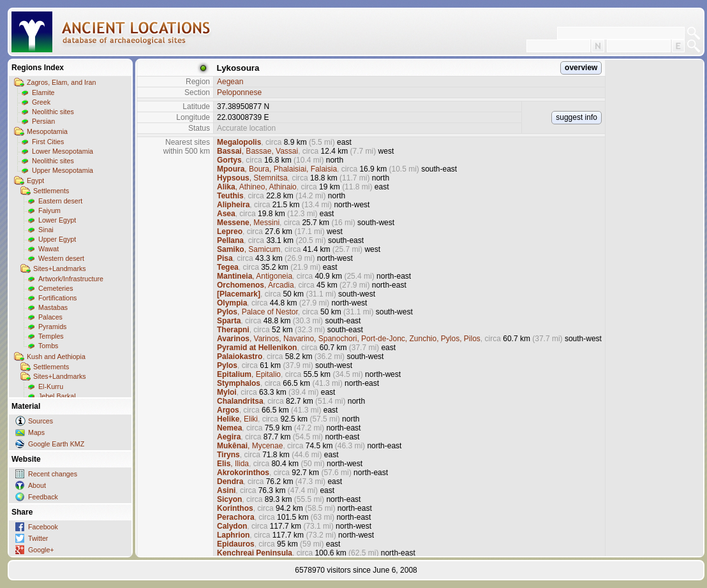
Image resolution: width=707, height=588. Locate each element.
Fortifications (57, 298)
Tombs (48, 346)
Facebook (43, 527)
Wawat (48, 249)
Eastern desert (60, 201)
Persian (43, 121)
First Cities (48, 142)
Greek (41, 102)
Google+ (41, 550)
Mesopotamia (47, 131)
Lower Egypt (57, 220)
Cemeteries (56, 288)
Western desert (61, 258)
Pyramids (52, 327)
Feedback (43, 497)
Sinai (46, 230)
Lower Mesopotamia (63, 151)
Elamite (43, 92)
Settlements (51, 191)
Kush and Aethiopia (56, 356)
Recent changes (53, 474)
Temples (51, 336)
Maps (36, 432)
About (37, 485)
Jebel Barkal (57, 396)
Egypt (35, 180)
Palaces (50, 317)
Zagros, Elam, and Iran (61, 82)
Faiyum (49, 210)
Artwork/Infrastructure (71, 279)
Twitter (38, 538)
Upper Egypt (57, 239)
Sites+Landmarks (60, 268)
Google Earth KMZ (56, 444)
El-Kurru (51, 386)
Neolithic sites (53, 112)
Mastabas (53, 307)
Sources (41, 421)
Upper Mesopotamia (63, 170)
